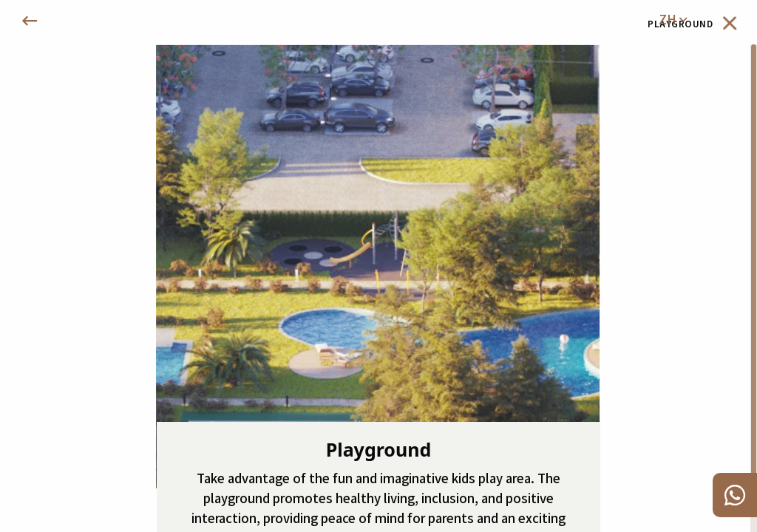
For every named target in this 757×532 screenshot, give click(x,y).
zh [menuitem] (673, 19)
